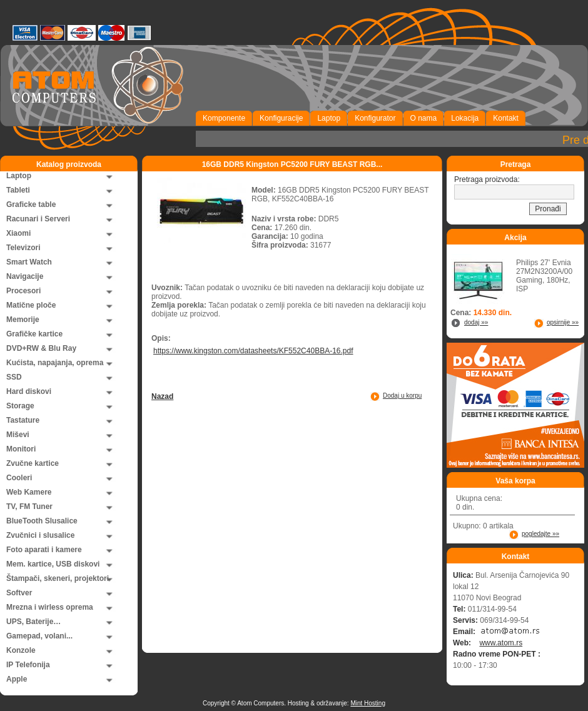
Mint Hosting (368, 703)
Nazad (162, 396)
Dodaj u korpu (402, 396)
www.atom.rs (501, 643)
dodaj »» (476, 322)
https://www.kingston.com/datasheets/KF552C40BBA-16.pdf (253, 351)
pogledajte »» (540, 534)
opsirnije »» (563, 322)
